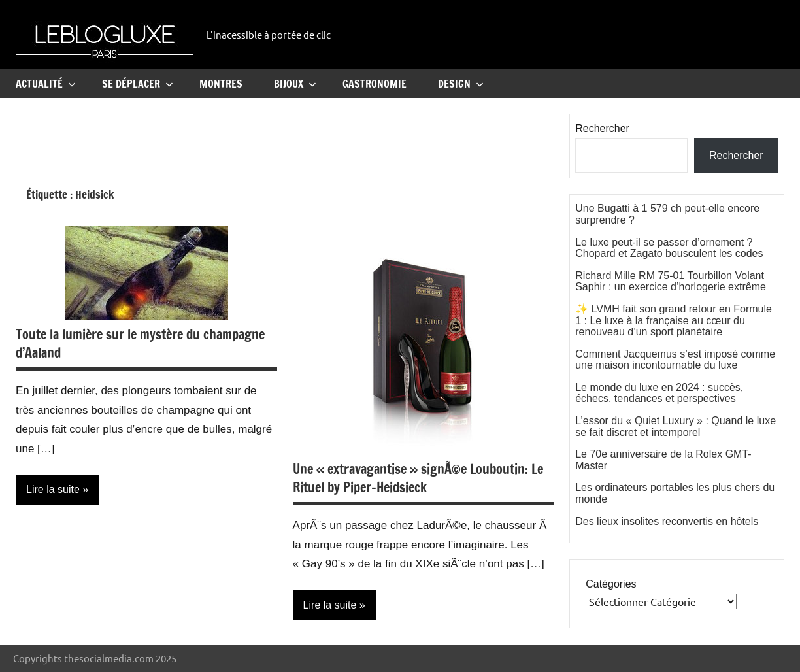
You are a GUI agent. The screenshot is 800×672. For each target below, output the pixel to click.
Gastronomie (375, 84)
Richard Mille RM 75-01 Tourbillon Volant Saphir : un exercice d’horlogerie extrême (671, 281)
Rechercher (602, 128)
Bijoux (295, 84)
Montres (221, 84)
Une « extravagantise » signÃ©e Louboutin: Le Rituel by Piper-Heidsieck (418, 478)
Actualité (46, 84)
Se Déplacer (138, 84)
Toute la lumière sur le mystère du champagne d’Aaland (140, 344)
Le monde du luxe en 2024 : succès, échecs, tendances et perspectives (659, 393)
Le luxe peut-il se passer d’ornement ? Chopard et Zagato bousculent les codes (669, 248)
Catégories (611, 584)
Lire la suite (53, 489)
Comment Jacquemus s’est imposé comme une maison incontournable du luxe (675, 360)
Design (461, 84)
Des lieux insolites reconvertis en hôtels (667, 521)
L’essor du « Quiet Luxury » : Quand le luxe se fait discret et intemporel (675, 427)
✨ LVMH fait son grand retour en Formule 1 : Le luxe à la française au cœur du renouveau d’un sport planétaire (674, 320)
